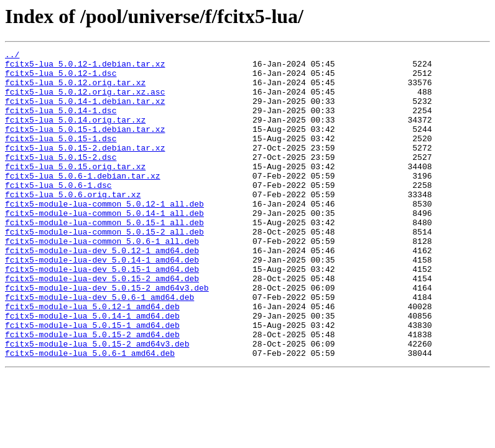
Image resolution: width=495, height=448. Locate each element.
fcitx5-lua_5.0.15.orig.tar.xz (75, 190)
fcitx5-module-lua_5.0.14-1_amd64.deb (92, 370)
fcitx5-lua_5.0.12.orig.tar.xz (75, 90)
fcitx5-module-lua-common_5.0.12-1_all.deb (104, 235)
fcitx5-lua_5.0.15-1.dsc (61, 157)
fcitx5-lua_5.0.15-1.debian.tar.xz (85, 146)
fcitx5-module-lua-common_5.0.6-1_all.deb (102, 280)
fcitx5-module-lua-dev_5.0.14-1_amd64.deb (102, 302)
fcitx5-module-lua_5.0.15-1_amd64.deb (92, 381)
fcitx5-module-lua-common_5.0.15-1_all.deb (104, 258)
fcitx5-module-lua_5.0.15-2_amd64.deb (92, 392)
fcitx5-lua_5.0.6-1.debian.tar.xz (83, 202)
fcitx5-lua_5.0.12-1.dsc (61, 78)
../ (12, 56)
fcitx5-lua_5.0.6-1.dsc (58, 213)
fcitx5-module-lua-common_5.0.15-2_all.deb (104, 269)
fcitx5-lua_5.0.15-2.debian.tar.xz (85, 168)
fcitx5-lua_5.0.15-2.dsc (61, 179)
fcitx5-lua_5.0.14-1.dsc (61, 123)
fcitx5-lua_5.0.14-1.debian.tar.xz (85, 112)
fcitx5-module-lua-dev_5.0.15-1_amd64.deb (102, 314)
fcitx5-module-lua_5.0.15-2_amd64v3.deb (97, 403)
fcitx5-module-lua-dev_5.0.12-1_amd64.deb (102, 291)
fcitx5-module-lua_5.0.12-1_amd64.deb (92, 358)
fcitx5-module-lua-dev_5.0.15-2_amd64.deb (102, 325)
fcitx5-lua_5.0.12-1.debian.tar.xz (85, 67)
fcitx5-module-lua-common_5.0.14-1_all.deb (104, 246)
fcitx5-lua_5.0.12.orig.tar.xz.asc (85, 101)
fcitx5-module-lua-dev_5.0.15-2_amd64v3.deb (107, 336)
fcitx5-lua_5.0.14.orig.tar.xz (75, 134)
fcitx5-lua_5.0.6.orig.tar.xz (73, 224)
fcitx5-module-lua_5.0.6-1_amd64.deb (90, 414)
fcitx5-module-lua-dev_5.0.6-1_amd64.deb (99, 347)
